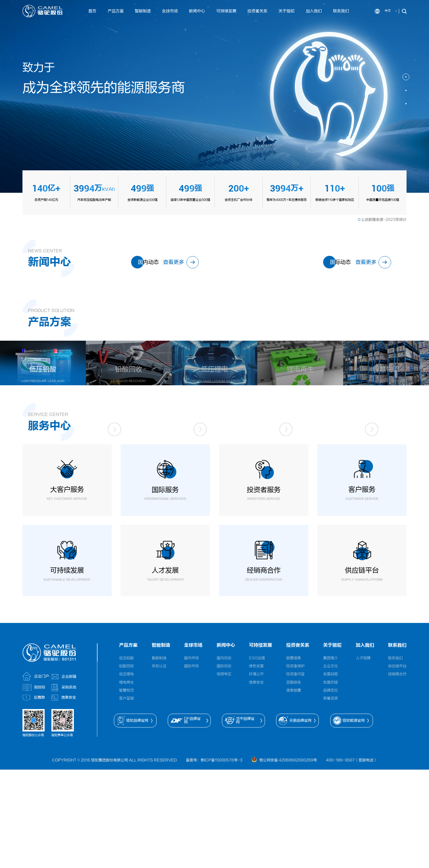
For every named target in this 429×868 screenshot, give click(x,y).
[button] (406, 77)
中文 (388, 11)
